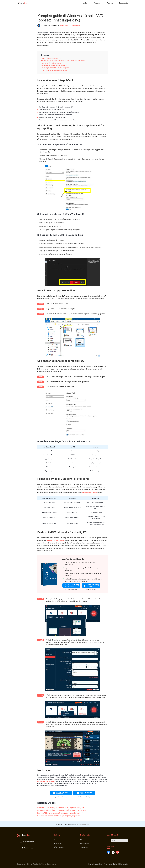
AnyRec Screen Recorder (56, 540)
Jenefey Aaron (64, 26)
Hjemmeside (59, 824)
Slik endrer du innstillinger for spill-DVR (54, 65)
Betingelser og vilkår (95, 864)
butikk (85, 3)
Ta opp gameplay (75, 26)
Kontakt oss (58, 844)
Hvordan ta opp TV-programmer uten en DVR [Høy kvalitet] (61, 808)
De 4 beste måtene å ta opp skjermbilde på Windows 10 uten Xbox (64, 810)
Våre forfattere (59, 847)
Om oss (57, 840)
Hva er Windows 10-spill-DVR (51, 58)
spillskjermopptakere (89, 492)
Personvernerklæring (111, 864)
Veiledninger (84, 847)
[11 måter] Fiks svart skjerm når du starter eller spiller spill (60, 813)
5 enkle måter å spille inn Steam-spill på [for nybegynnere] (61, 816)
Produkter (97, 3)
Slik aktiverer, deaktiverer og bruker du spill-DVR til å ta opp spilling (63, 61)
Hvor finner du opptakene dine (51, 63)
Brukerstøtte (124, 3)
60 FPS (73, 455)
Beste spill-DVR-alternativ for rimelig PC (54, 70)
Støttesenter (84, 840)
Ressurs (110, 3)
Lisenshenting (85, 844)
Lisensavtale (123, 864)
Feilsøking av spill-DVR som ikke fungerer (55, 68)
